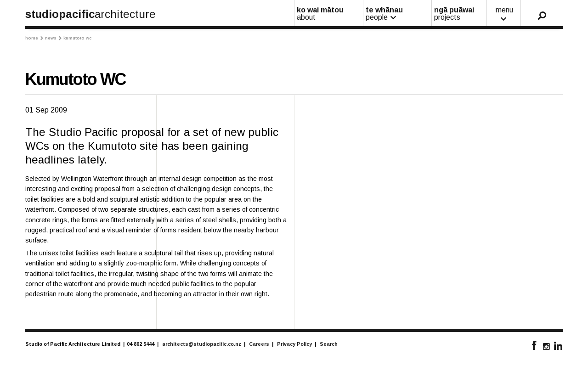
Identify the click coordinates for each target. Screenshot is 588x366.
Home (34, 38)
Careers (259, 344)
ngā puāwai (460, 14)
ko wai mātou (329, 14)
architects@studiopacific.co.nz (202, 344)
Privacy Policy (294, 344)
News (53, 38)
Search (329, 344)
